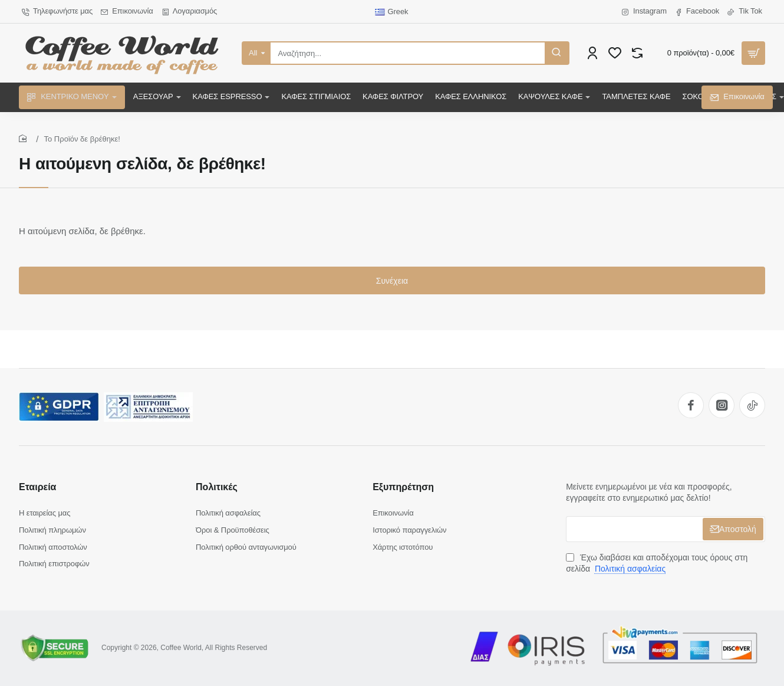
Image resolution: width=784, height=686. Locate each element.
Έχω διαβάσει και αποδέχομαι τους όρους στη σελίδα (657, 563)
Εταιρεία (37, 487)
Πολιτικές (217, 487)
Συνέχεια (392, 281)
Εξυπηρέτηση (403, 487)
